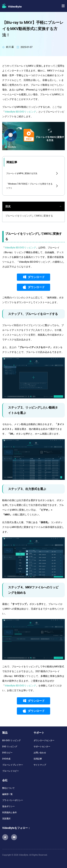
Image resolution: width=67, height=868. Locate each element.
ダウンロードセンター (44, 740)
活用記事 (38, 759)
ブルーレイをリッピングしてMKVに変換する (29, 216)
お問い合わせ (40, 753)
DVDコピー (7, 753)
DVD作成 (6, 759)
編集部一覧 (7, 794)
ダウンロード (36, 277)
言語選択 (6, 819)
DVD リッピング (10, 747)
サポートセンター (42, 747)
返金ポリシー (8, 806)
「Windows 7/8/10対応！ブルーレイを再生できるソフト (29, 186)
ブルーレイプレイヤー (13, 765)
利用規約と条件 (9, 812)
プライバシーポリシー (13, 800)
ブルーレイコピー (11, 771)
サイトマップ (40, 765)
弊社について (8, 788)
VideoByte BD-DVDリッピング (20, 112)
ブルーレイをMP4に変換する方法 (22, 173)
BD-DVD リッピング (11, 740)
